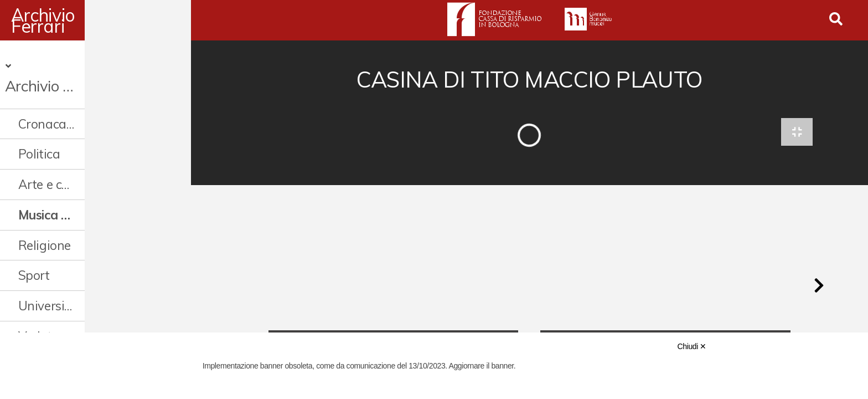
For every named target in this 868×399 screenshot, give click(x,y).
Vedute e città (57, 313)
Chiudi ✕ (692, 346)
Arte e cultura (57, 162)
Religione (45, 222)
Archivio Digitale (67, 63)
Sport (34, 252)
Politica (39, 131)
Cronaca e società (69, 101)
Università (47, 283)
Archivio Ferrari (72, 21)
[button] (819, 290)
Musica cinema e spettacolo (92, 192)
